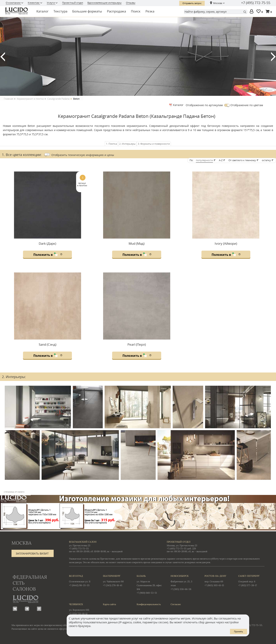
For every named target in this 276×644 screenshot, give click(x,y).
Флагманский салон (83, 542)
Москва (218, 3)
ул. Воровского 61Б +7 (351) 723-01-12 (82, 609)
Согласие (176, 604)
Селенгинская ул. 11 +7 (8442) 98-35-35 (82, 580)
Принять (239, 631)
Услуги (51, 3)
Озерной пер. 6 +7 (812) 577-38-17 (251, 580)
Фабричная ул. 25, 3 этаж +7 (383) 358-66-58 (184, 582)
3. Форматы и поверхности (154, 144)
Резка (150, 11)
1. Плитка (111, 144)
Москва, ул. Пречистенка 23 (182, 545)
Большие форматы (87, 11)
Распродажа (116, 11)
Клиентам (34, 3)
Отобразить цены (83, 155)
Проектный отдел (73, 3)
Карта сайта (109, 604)
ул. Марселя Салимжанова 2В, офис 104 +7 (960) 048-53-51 (150, 584)
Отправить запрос (192, 3)
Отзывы (131, 3)
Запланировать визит (32, 553)
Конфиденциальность (149, 604)
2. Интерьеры (127, 144)
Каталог (42, 11)
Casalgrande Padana (58, 99)
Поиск (136, 11)
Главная (9, 99)
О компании (13, 3)
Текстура (60, 11)
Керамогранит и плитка (30, 99)
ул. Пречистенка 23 (80, 545)
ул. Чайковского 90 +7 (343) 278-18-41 (116, 580)
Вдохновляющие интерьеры (104, 3)
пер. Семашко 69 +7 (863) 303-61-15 (218, 580)
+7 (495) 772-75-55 (256, 3)
